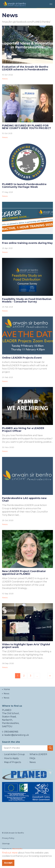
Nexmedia (17, 849)
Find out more (10, 853)
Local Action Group (14, 754)
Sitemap (6, 844)
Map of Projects (13, 762)
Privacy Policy (8, 838)
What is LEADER (38, 754)
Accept (8, 863)
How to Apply (11, 758)
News (5, 79)
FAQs (32, 758)
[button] (50, 748)
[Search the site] (27, 748)
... (37, 676)
